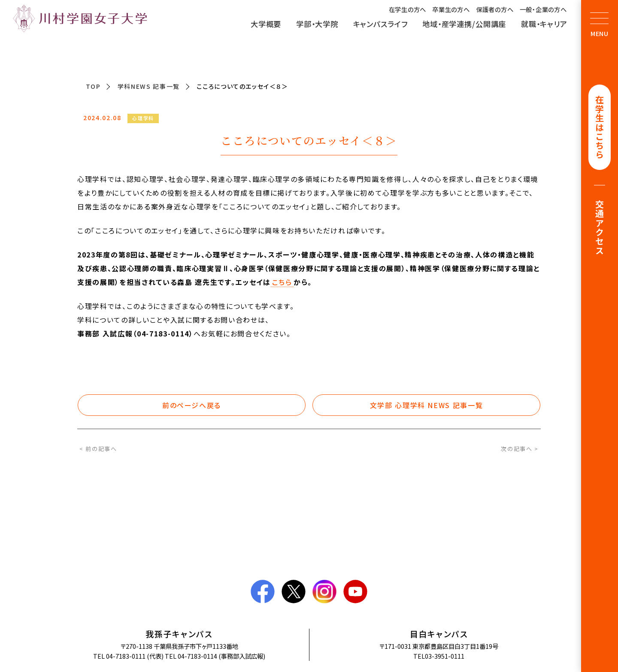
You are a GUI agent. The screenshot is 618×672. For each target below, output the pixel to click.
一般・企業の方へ (543, 9)
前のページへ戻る (192, 405)
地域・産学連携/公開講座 (464, 24)
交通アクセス (600, 229)
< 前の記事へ (98, 449)
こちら (282, 282)
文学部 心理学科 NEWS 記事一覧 (427, 405)
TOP (93, 86)
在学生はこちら (600, 128)
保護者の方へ (495, 9)
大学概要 (266, 24)
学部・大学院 (317, 24)
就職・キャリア (544, 24)
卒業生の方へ (451, 9)
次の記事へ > (520, 449)
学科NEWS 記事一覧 (149, 86)
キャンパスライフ (380, 24)
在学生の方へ (407, 9)
